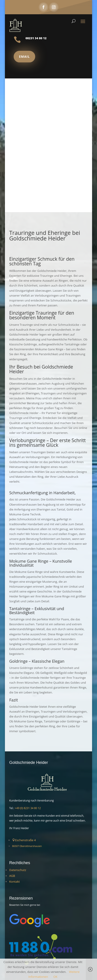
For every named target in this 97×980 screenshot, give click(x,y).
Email (24, 56)
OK (55, 977)
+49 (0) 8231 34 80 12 (28, 808)
